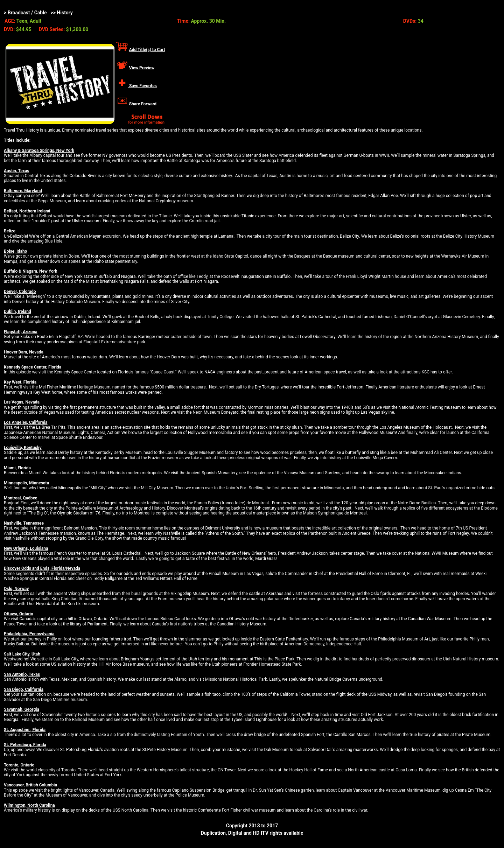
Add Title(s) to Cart (147, 50)
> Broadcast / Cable (25, 13)
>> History (61, 13)
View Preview (142, 68)
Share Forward (143, 104)
